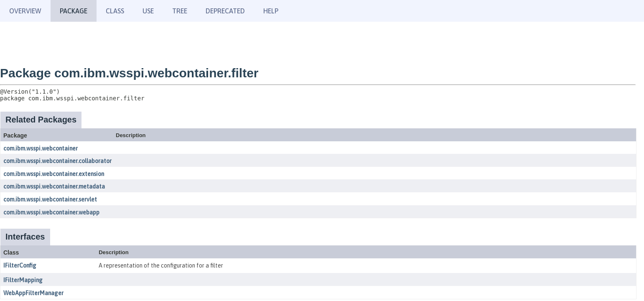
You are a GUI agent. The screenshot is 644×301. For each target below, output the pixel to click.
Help (271, 11)
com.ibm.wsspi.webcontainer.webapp (51, 212)
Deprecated (225, 11)
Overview (25, 11)
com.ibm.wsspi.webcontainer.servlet (50, 199)
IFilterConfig (20, 265)
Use (148, 11)
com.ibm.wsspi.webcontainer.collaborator (57, 161)
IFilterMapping (23, 280)
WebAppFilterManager (33, 293)
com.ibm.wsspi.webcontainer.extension (54, 174)
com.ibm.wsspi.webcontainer (41, 148)
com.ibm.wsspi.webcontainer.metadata (54, 186)
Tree (180, 11)
